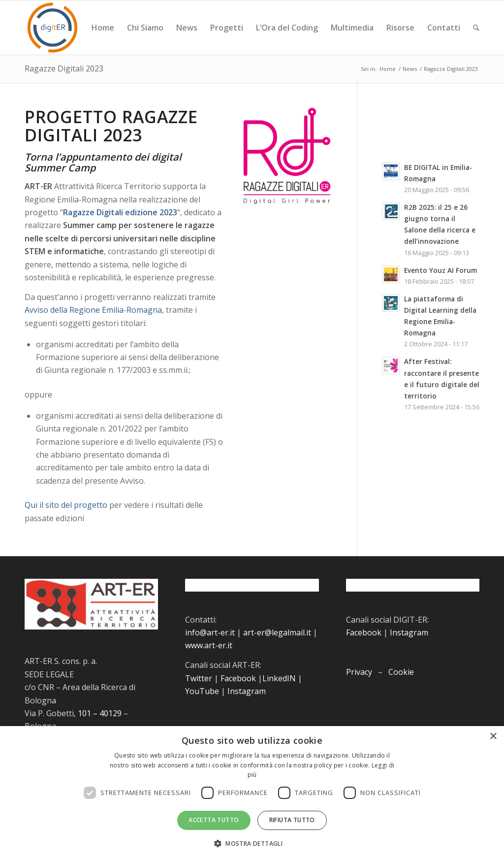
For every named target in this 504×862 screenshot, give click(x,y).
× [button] (493, 737)
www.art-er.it (209, 645)
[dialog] (252, 794)
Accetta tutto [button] (214, 820)
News (410, 69)
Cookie (401, 672)
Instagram (247, 691)
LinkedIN (279, 678)
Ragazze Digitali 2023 (64, 68)
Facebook (238, 678)
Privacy (359, 672)
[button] (252, 844)
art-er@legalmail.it (277, 632)
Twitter (199, 678)
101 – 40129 (100, 713)
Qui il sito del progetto (66, 505)
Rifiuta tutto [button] (292, 820)
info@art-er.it (210, 632)
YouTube (202, 691)
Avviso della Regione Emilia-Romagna (93, 310)
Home (388, 69)
